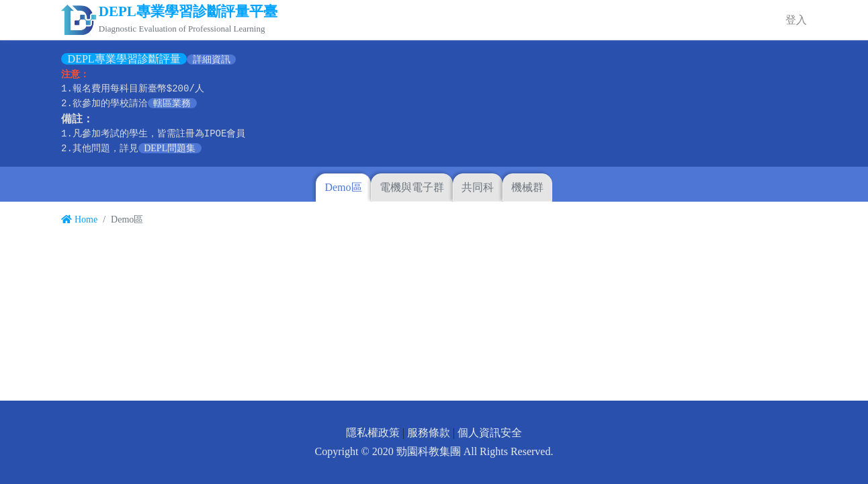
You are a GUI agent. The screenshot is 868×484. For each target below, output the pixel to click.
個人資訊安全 (490, 433)
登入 (796, 20)
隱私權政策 (373, 433)
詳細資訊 (212, 59)
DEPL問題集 (170, 148)
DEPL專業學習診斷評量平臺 (188, 11)
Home (79, 219)
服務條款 (429, 433)
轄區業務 (172, 103)
